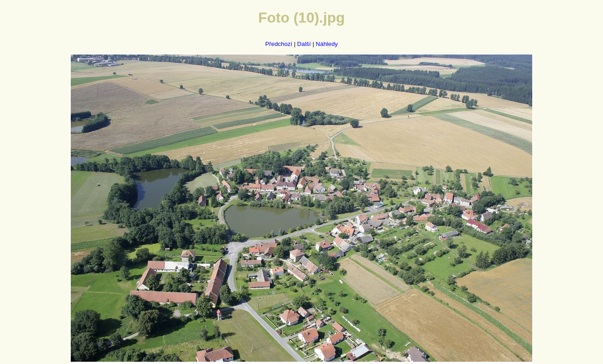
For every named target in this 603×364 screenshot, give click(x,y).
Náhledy (327, 44)
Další (304, 44)
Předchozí (279, 44)
